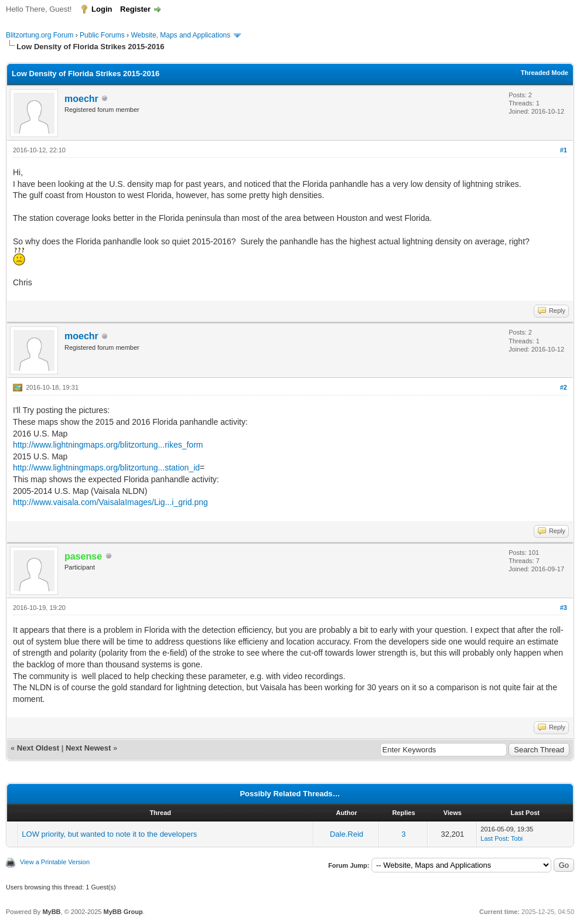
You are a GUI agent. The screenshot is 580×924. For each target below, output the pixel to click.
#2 (564, 387)
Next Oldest (38, 748)
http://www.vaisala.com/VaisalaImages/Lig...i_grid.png (110, 502)
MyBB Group (123, 912)
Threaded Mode (545, 73)
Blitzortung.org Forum (40, 35)
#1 (564, 150)
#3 (564, 608)
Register (135, 9)
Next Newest (88, 748)
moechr (81, 99)
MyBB (51, 912)
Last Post (494, 838)
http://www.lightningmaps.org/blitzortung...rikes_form (108, 445)
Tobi (517, 838)
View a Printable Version (55, 862)
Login (102, 9)
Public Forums (102, 35)
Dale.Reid (347, 834)
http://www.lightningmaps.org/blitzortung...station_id (106, 468)
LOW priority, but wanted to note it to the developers (109, 834)
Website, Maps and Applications (180, 35)
